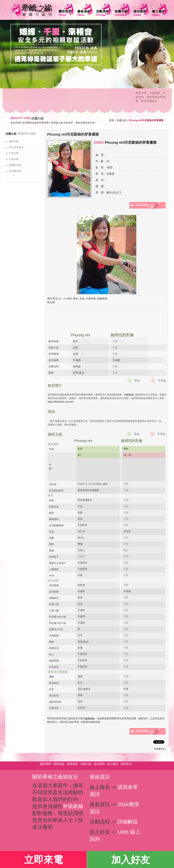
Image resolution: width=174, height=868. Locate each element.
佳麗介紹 (121, 120)
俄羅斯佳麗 (15, 165)
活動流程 (72, 764)
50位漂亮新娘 (16, 147)
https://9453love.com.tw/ (61, 402)
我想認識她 (142, 205)
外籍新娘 (129, 395)
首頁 (112, 120)
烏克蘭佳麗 (15, 171)
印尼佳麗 (14, 159)
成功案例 (99, 764)
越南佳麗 (14, 141)
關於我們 (46, 764)
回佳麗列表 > (160, 749)
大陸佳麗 (14, 153)
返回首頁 (126, 764)
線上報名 (113, 764)
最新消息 (59, 764)
